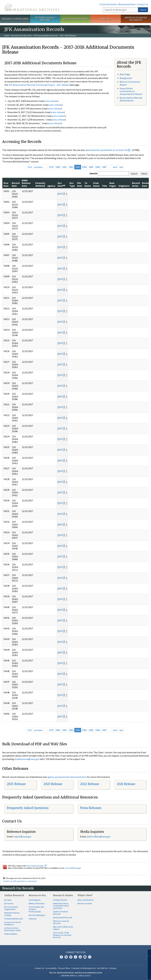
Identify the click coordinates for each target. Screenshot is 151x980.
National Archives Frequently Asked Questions (61, 906)
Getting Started (60, 900)
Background (126, 78)
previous (38, 167)
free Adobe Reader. (36, 866)
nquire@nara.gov (23, 836)
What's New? (85, 895)
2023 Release (53, 784)
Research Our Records (15, 19)
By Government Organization (11, 908)
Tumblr (75, 957)
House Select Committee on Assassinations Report (131, 91)
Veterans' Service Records (45, 19)
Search (143, 10)
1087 (104, 167)
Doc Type (72, 184)
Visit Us (106, 19)
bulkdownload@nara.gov (27, 759)
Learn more (125, 975)
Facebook (61, 957)
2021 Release (126, 784)
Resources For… (38, 895)
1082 (71, 167)
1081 (64, 167)
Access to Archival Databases (12, 923)
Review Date (146, 184)
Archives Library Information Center (13, 929)
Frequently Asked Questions (28, 808)
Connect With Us (76, 952)
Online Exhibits (11, 934)
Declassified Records (63, 917)
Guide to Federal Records (60, 913)
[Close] (148, 953)
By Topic (8, 900)
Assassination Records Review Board (131, 99)
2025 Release (16, 784)
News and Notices (86, 900)
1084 (84, 167)
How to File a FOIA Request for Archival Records (62, 935)
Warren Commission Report (130, 83)
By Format (9, 903)
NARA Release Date (26, 183)
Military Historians (37, 903)
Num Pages (113, 184)
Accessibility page (73, 868)
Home (7, 35)
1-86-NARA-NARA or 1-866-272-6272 (76, 976)
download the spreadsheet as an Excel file (107, 150)
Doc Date (61, 184)
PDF (60, 194)
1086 (98, 167)
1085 (91, 167)
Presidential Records (14, 919)
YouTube (80, 957)
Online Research (14, 895)
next (115, 167)
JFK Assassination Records (46, 35)
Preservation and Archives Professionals (36, 909)
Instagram (71, 957)
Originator (124, 186)
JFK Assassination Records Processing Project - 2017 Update (39, 85)
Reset (144, 174)
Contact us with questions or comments (20, 881)
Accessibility (51, 968)
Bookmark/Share (127, 4)
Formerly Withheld (40, 184)
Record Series (136, 184)
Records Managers (37, 915)
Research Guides (63, 895)
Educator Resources (75, 19)
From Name (96, 184)
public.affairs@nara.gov (99, 836)
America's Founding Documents (136, 19)
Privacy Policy (64, 968)
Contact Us (142, 4)
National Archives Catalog (12, 914)
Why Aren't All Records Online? (63, 928)
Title (104, 186)
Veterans (33, 919)
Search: (93, 173)
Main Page (125, 74)
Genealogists (35, 900)
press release (51, 101)
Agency (51, 186)
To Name (88, 184)
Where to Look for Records (61, 922)
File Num (80, 184)
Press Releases (91, 808)
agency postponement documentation (67, 777)
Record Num (16, 184)
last (121, 167)
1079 (51, 167)
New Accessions (85, 903)
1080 (58, 167)
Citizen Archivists (108, 4)
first (30, 167)
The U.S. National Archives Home (32, 7)
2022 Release (90, 784)
